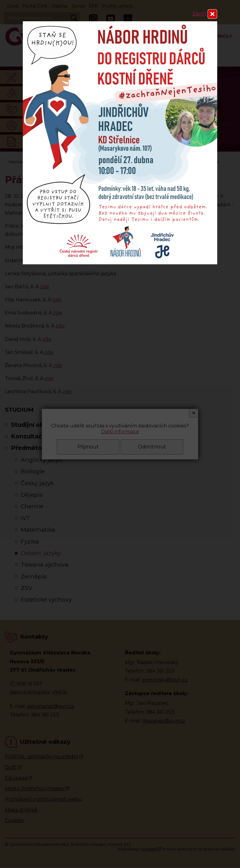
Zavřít (199, 14)
